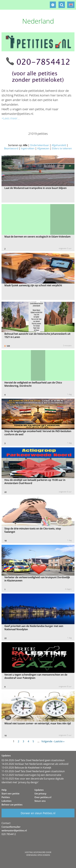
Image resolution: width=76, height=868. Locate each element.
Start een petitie (11, 793)
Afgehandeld (59, 145)
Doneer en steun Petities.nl (38, 813)
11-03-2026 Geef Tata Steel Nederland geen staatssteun (33, 771)
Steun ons (40, 801)
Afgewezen (43, 148)
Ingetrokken (28, 148)
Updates (39, 790)
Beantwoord (11, 148)
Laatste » (59, 741)
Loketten (7, 801)
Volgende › (48, 741)
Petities (6, 797)
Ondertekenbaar (40, 145)
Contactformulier (11, 827)
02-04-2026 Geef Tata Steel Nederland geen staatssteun (33, 760)
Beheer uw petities (12, 805)
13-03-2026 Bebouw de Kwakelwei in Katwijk (26, 768)
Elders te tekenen (62, 148)
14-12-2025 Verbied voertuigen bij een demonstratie (31, 775)
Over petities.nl (43, 797)
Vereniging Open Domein (38, 855)
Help (4, 790)
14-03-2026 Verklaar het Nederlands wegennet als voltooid (35, 764)
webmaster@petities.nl (14, 830)
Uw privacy (40, 793)
